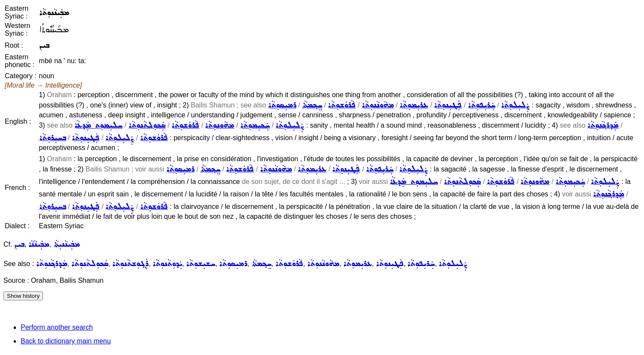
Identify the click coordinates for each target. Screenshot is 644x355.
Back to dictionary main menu (66, 341)
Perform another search (57, 327)
